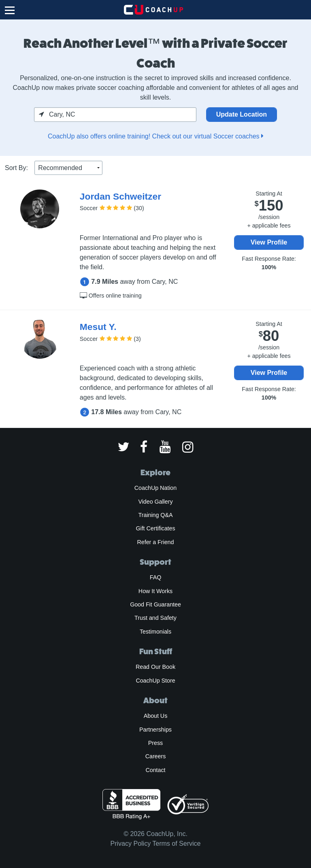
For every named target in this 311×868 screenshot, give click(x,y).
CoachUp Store (155, 681)
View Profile (269, 242)
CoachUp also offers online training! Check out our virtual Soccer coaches (155, 136)
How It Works (155, 591)
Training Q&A (156, 515)
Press (155, 743)
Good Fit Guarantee (155, 604)
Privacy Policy (131, 844)
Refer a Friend (156, 542)
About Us (156, 716)
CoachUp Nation (155, 488)
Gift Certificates (155, 528)
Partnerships (155, 730)
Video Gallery (155, 502)
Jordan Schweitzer (120, 196)
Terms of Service (176, 844)
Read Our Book (155, 667)
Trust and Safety (155, 618)
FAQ (155, 577)
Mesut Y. (98, 327)
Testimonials (155, 632)
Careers (156, 756)
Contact (155, 770)
